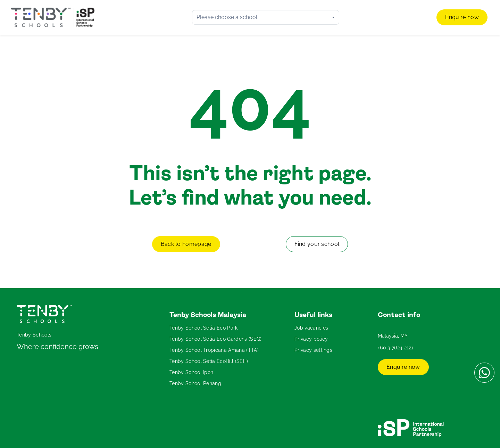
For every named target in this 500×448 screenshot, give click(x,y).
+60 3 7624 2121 (396, 348)
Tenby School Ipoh (191, 372)
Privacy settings (313, 350)
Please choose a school (227, 17)
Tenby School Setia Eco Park (204, 328)
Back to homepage (186, 244)
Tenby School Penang (195, 383)
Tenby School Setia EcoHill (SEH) (209, 361)
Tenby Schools (34, 335)
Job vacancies (311, 328)
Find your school (317, 244)
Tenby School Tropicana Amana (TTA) (214, 350)
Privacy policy (311, 339)
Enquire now (462, 17)
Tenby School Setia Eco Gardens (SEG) (216, 339)
